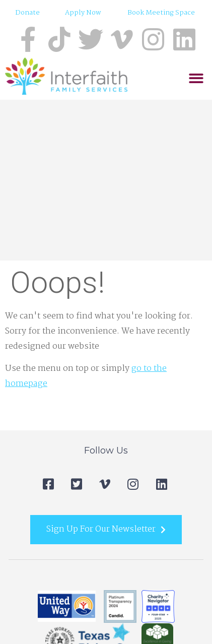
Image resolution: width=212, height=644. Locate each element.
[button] (196, 78)
